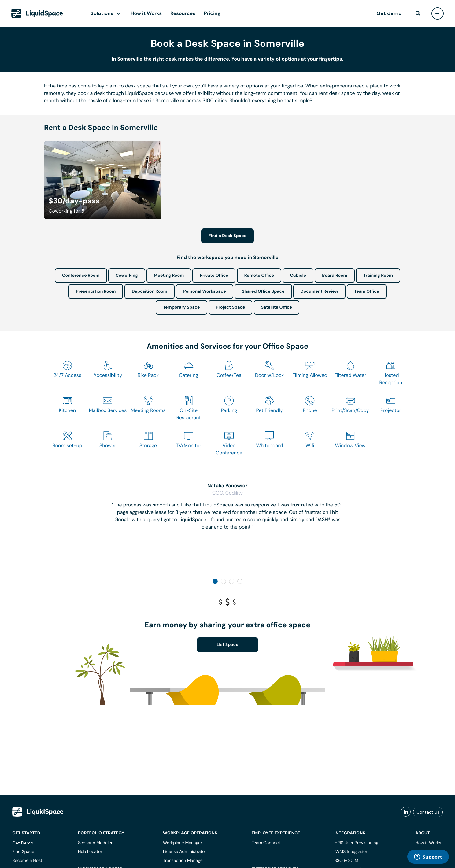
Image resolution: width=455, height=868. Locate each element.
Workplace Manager (183, 843)
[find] (418, 13)
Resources (183, 13)
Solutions (102, 13)
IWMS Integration (351, 852)
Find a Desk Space (227, 236)
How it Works (146, 13)
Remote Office (259, 276)
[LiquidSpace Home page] (37, 13)
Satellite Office (277, 307)
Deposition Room (150, 291)
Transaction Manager (184, 861)
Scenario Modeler (95, 843)
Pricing (212, 13)
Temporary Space (181, 307)
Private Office (214, 276)
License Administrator (185, 852)
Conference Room (81, 276)
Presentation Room (96, 291)
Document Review (319, 291)
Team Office (367, 291)
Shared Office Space (263, 291)
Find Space (23, 852)
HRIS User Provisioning (357, 843)
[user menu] (438, 13)
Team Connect (266, 843)
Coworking (127, 276)
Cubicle (298, 276)
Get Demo (23, 843)
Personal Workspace (205, 291)
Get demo (389, 13)
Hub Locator (90, 852)
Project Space (231, 307)
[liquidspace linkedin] (406, 812)
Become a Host (27, 861)
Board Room (335, 276)
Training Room (378, 276)
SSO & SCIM (346, 861)
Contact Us (428, 812)
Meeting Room (169, 276)
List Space (228, 645)
